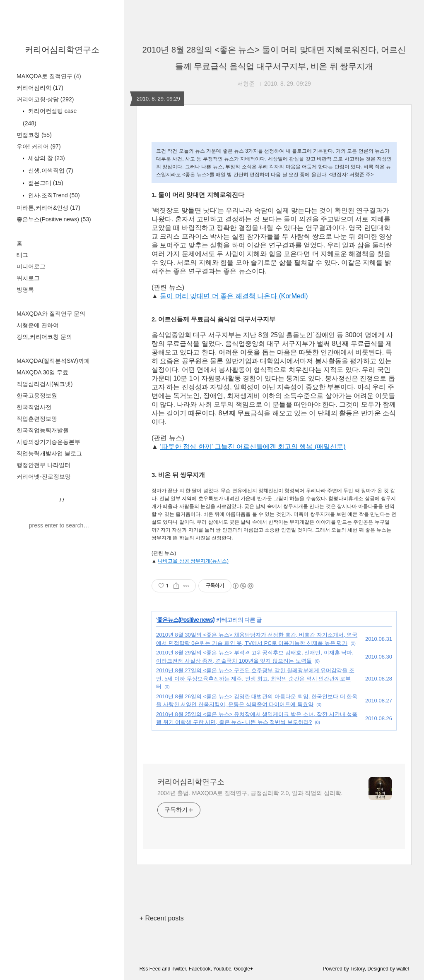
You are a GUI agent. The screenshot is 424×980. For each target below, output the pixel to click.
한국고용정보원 (37, 395)
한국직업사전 (34, 407)
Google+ (243, 969)
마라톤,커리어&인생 (48, 208)
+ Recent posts (162, 918)
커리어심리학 (40, 88)
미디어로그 (31, 266)
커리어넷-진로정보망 (44, 477)
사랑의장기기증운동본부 (48, 442)
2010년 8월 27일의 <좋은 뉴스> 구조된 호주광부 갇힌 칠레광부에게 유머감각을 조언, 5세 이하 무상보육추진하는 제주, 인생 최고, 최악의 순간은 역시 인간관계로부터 (255, 678)
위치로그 (28, 278)
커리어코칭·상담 (45, 99)
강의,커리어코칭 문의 (44, 337)
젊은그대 (45, 183)
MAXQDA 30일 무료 (42, 372)
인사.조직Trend (53, 195)
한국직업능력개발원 (43, 430)
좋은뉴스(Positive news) (54, 219)
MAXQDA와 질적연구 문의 (51, 314)
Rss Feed (150, 969)
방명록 (25, 290)
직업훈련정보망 (37, 419)
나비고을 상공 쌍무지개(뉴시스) (193, 561)
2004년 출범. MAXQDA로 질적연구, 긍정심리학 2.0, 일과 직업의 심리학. (250, 793)
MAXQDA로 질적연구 (49, 76)
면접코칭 (34, 135)
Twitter (179, 969)
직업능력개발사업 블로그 (49, 453)
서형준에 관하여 (38, 325)
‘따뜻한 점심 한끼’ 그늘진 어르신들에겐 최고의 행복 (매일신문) (253, 447)
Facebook (200, 969)
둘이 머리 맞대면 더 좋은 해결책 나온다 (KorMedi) (234, 296)
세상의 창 (46, 158)
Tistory (358, 969)
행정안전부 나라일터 (43, 465)
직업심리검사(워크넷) (45, 384)
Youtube (222, 969)
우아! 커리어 (39, 146)
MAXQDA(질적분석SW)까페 (53, 361)
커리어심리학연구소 (62, 50)
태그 (22, 255)
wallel (402, 969)
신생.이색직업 (50, 170)
